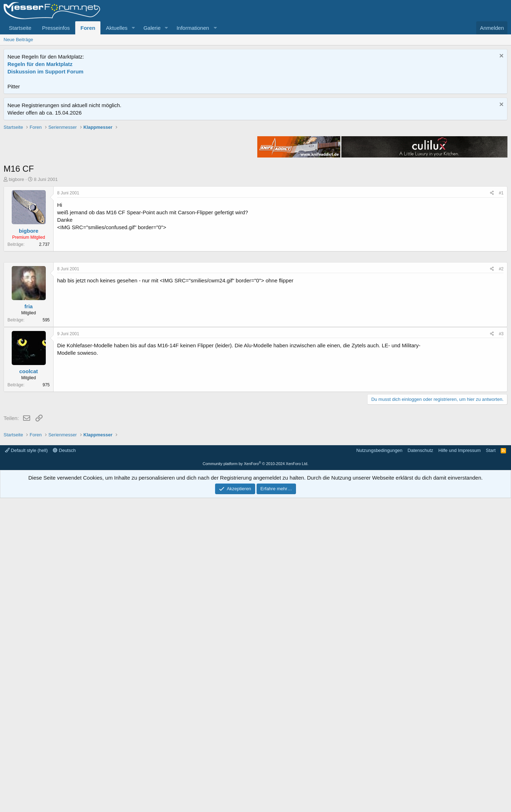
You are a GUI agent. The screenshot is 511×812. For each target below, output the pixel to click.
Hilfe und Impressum (459, 764)
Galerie (152, 28)
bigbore (17, 280)
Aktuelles (117, 28)
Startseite (20, 28)
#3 (501, 547)
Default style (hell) (26, 764)
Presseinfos (56, 28)
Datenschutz (421, 764)
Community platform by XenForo (255, 778)
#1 (501, 294)
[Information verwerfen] (501, 57)
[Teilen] (492, 294)
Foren (88, 28)
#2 (501, 482)
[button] (133, 28)
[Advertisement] (255, 173)
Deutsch (64, 764)
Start (491, 764)
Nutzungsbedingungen (379, 764)
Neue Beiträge (18, 40)
